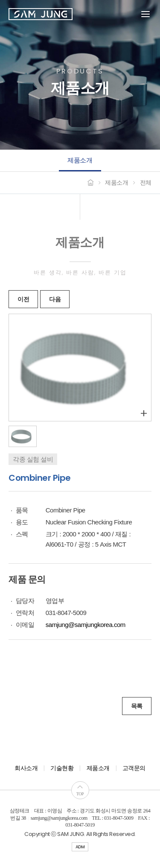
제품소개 (80, 160)
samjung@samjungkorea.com (86, 625)
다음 (55, 299)
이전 (23, 299)
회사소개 (26, 768)
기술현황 (62, 768)
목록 (137, 706)
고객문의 (134, 768)
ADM (80, 847)
